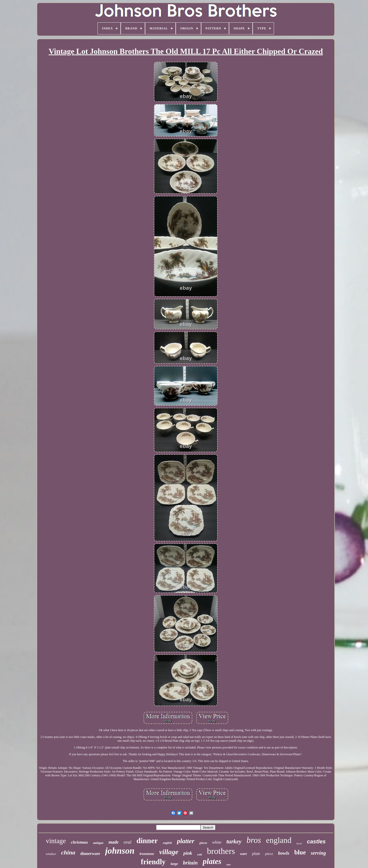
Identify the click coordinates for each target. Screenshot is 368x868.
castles (316, 842)
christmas (79, 842)
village (169, 852)
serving (318, 853)
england (279, 840)
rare (229, 865)
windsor (51, 854)
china (68, 852)
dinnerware (90, 854)
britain (190, 863)
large (174, 864)
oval (128, 842)
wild (199, 854)
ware (244, 854)
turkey (234, 842)
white (217, 842)
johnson (120, 851)
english (167, 843)
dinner (147, 841)
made (114, 842)
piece (269, 854)
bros (254, 840)
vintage (56, 841)
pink (188, 853)
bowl (299, 843)
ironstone (147, 854)
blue (300, 852)
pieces (203, 843)
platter (186, 841)
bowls (284, 853)
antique (98, 843)
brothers (221, 851)
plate (256, 854)
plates (212, 861)
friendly (153, 862)
